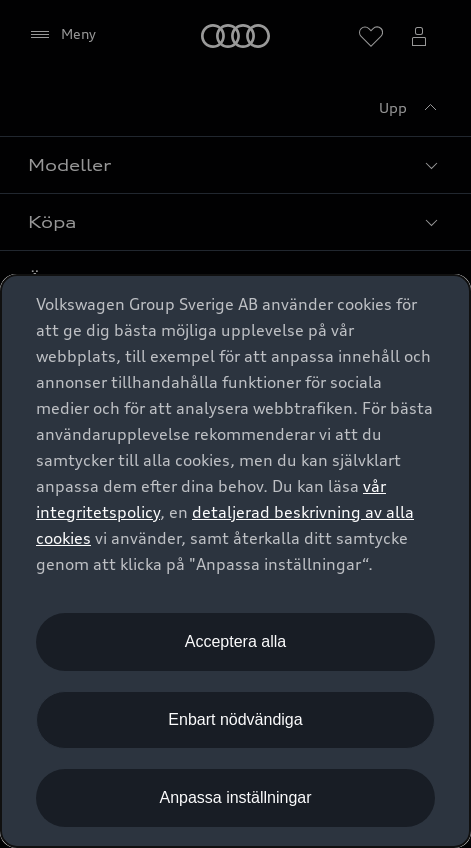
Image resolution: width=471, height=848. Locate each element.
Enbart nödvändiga (235, 719)
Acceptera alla (235, 641)
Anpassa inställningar (235, 797)
